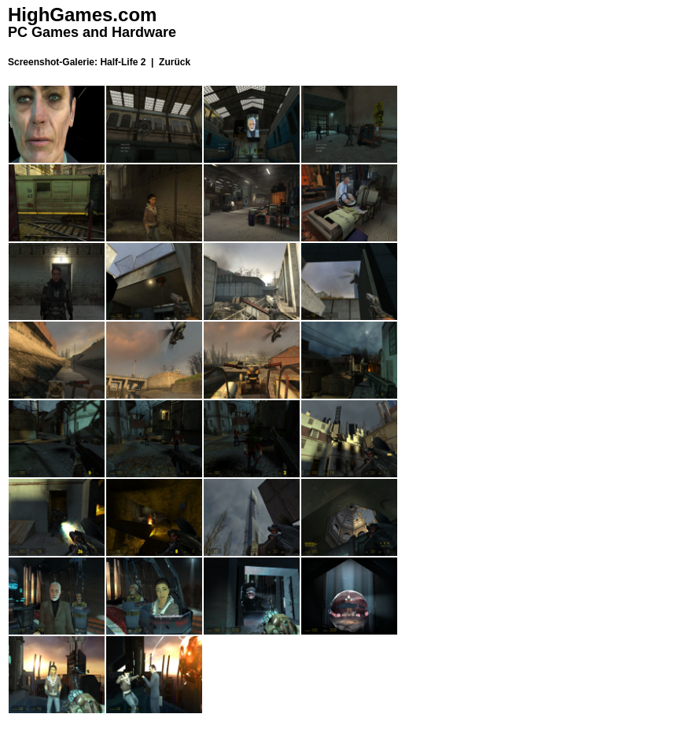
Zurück (175, 62)
